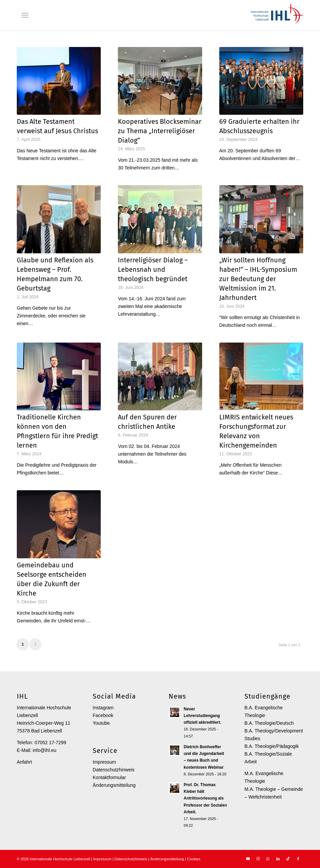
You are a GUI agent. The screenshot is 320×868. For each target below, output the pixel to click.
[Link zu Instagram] (258, 859)
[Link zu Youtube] (248, 859)
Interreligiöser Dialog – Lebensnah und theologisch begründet (153, 269)
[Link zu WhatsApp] (268, 859)
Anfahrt (24, 762)
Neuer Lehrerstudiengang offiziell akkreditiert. (202, 716)
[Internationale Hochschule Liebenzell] (276, 15)
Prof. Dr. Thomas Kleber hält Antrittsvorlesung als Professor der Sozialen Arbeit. (205, 798)
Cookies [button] (194, 859)
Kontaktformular (109, 777)
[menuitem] (25, 15)
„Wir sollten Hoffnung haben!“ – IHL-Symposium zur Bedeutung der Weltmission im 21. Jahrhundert (258, 279)
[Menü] (25, 15)
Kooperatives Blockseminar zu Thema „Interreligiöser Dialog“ (160, 131)
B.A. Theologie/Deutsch (269, 723)
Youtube (101, 723)
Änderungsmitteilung (114, 785)
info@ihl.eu (44, 750)
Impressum (104, 762)
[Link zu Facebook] (298, 859)
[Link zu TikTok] (288, 859)
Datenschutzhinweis (114, 770)
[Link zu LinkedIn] (278, 859)
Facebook (103, 715)
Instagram (103, 708)
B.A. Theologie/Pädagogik (272, 746)
